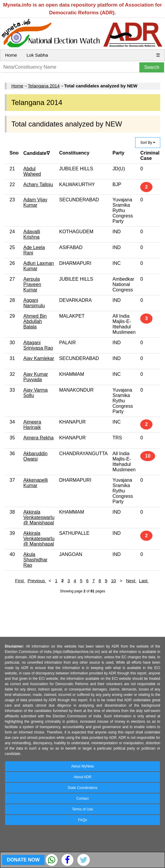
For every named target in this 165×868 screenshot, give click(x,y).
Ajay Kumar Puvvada (36, 377)
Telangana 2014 (44, 86)
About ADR (82, 777)
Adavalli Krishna (32, 234)
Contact (82, 799)
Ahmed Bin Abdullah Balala (35, 321)
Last (144, 581)
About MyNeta (82, 766)
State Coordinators (82, 788)
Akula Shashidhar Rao (35, 560)
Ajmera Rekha (38, 438)
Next (131, 581)
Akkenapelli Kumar (36, 483)
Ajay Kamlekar (39, 358)
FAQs (82, 820)
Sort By (148, 143)
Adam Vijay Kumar (35, 202)
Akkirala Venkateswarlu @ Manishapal (39, 517)
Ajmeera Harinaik (32, 425)
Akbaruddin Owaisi (35, 456)
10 (114, 581)
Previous (37, 581)
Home (11, 55)
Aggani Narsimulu (34, 303)
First (20, 581)
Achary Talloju (38, 184)
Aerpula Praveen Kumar (32, 284)
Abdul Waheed (32, 171)
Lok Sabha (37, 55)
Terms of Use (82, 809)
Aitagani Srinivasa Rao (38, 345)
